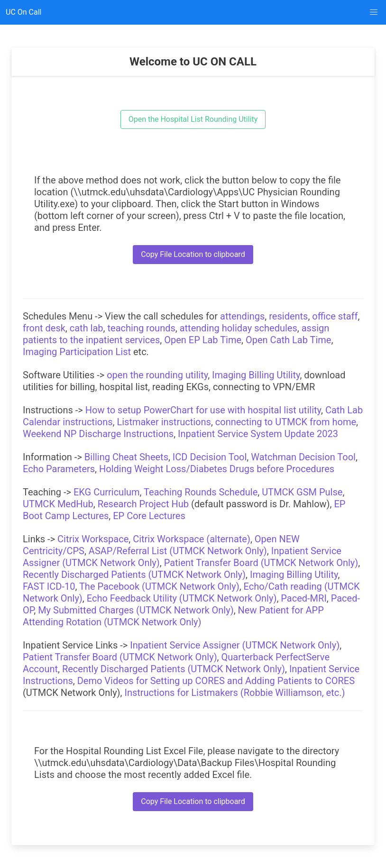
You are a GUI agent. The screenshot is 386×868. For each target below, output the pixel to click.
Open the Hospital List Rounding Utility (193, 119)
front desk (44, 328)
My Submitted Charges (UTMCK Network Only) (136, 610)
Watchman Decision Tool (303, 457)
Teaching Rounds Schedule (201, 492)
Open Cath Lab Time (288, 340)
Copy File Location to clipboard (193, 254)
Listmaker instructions (164, 422)
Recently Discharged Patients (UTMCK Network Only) (134, 575)
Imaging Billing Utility (256, 375)
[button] (374, 12)
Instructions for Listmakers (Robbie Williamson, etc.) (234, 693)
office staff (335, 316)
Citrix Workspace (93, 539)
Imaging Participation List (77, 352)
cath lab (87, 328)
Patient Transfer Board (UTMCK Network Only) (261, 563)
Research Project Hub (143, 504)
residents (288, 316)
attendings (242, 316)
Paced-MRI (304, 598)
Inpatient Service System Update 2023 (258, 434)
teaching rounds (142, 328)
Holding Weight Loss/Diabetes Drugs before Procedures (217, 469)
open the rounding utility (157, 375)
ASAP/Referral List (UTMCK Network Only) (178, 551)
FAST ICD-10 (49, 586)
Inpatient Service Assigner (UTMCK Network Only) (235, 645)
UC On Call (23, 12)
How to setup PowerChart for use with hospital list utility (203, 410)
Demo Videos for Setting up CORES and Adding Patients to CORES (216, 681)
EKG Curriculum (107, 492)
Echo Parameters (59, 469)
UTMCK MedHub (58, 504)
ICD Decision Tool (210, 457)
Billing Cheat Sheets (126, 457)
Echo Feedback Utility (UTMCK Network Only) (182, 598)
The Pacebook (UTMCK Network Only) (159, 586)
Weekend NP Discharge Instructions (98, 434)
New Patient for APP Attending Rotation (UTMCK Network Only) (173, 616)
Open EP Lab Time (203, 340)
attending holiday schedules (239, 328)
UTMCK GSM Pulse (302, 492)
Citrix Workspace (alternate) (192, 539)
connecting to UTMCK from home (286, 422)
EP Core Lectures (149, 516)
